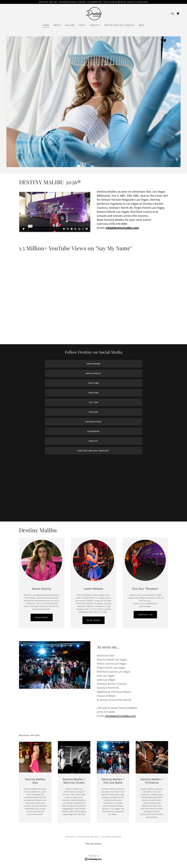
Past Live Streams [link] (93, 844)
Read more (42, 617)
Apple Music (94, 373)
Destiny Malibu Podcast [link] (119, 25)
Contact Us (145, 615)
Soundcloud (93, 422)
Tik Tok (93, 402)
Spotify (93, 441)
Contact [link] (95, 25)
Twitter (93, 393)
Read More (93, 620)
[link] (94, 13)
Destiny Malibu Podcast (93, 451)
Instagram (93, 364)
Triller (93, 412)
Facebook (93, 431)
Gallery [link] (70, 25)
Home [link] (46, 25)
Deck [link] (142, 25)
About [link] (57, 25)
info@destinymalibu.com (122, 228)
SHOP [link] (82, 25)
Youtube (93, 383)
